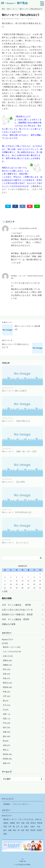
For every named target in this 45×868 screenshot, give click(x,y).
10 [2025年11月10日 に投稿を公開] (5, 581)
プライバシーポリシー (21, 804)
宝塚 (6, 674)
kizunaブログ (8, 639)
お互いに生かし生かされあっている (17, 610)
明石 (6, 750)
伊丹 (6, 669)
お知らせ (8, 656)
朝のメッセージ (21, 19)
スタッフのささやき (12, 652)
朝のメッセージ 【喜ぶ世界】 (14, 482)
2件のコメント (34, 19)
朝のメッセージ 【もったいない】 (15, 543)
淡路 (6, 763)
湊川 (6, 727)
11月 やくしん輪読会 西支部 (16, 605)
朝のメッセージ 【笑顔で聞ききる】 (16, 421)
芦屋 (6, 692)
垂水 (6, 736)
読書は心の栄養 (9, 624)
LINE (37, 206)
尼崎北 (7, 660)
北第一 (7, 714)
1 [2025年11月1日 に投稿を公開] (34, 574)
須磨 (6, 732)
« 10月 (5, 591)
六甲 (6, 696)
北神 (6, 745)
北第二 (7, 719)
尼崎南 (7, 665)
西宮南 (7, 687)
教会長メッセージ (12, 647)
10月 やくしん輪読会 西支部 (15, 619)
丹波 (6, 678)
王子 (6, 705)
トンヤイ (14, 228)
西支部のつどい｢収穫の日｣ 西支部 (17, 615)
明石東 (7, 754)
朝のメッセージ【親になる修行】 (15, 391)
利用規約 (7, 804)
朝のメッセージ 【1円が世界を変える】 (17, 512)
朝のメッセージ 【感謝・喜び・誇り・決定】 (20, 451)
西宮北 (7, 683)
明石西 (7, 759)
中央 (6, 723)
